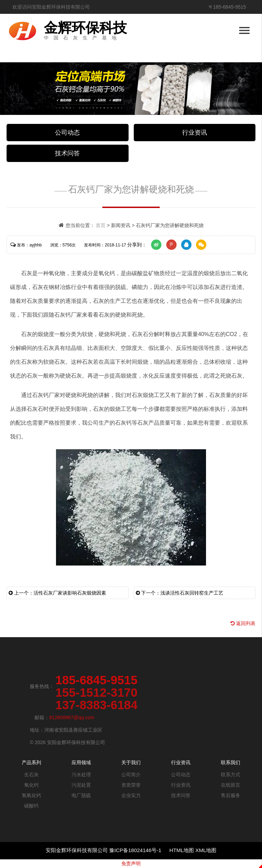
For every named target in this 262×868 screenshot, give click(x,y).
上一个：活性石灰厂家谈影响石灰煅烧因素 (57, 593)
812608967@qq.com (72, 717)
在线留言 (231, 785)
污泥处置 (81, 785)
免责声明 (131, 864)
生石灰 (31, 775)
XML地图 (206, 850)
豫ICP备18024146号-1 (136, 850)
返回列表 (243, 623)
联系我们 (231, 762)
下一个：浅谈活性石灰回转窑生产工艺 (180, 593)
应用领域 (81, 762)
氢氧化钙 (31, 795)
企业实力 (131, 795)
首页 (101, 225)
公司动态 (67, 133)
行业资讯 (195, 133)
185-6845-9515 (230, 7)
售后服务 (231, 795)
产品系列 (31, 762)
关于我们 (131, 762)
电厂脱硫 (81, 795)
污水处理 (81, 775)
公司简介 (131, 775)
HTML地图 (182, 850)
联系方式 (231, 775)
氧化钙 (31, 785)
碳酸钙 (31, 806)
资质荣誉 (131, 785)
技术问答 (67, 153)
